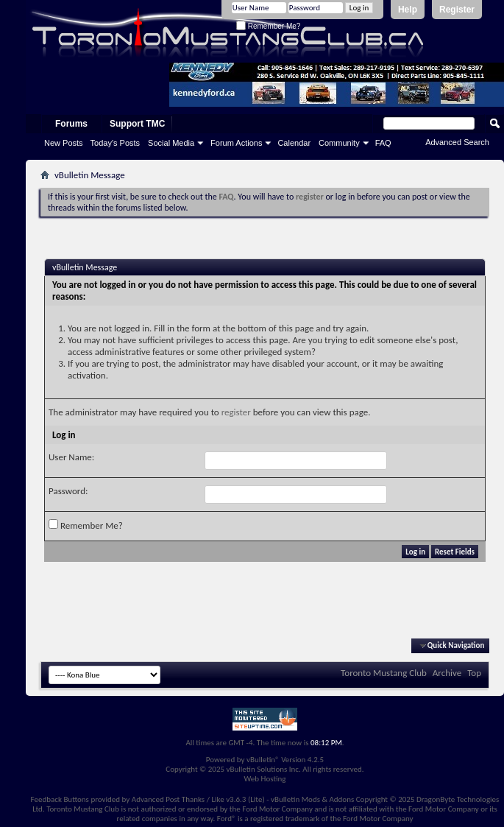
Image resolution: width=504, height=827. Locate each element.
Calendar (294, 143)
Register (457, 10)
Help (408, 10)
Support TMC (137, 124)
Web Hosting (265, 779)
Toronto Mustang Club (384, 673)
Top (474, 673)
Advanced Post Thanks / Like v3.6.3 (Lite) (198, 799)
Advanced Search (457, 142)
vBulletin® (263, 760)
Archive (447, 673)
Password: (68, 491)
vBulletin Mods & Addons (312, 799)
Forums (71, 124)
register (236, 412)
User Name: (71, 457)
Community (339, 143)
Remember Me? (268, 26)
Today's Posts (116, 143)
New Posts (64, 143)
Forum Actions (236, 143)
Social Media (171, 143)
